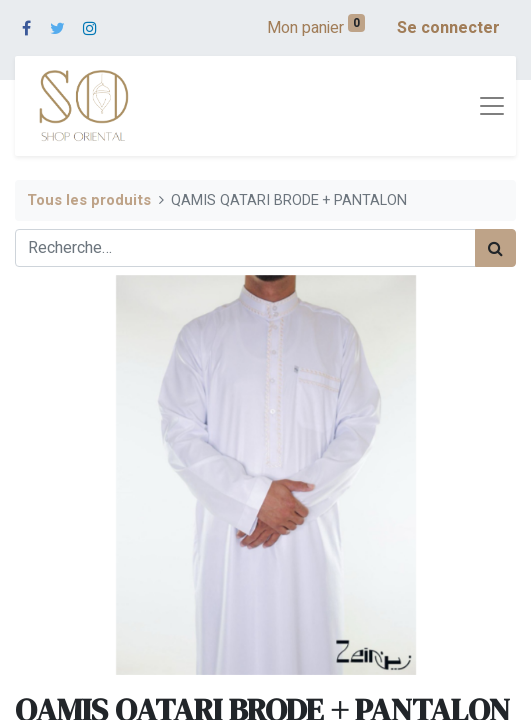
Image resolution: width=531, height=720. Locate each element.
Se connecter (448, 28)
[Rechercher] (495, 248)
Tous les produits (89, 200)
